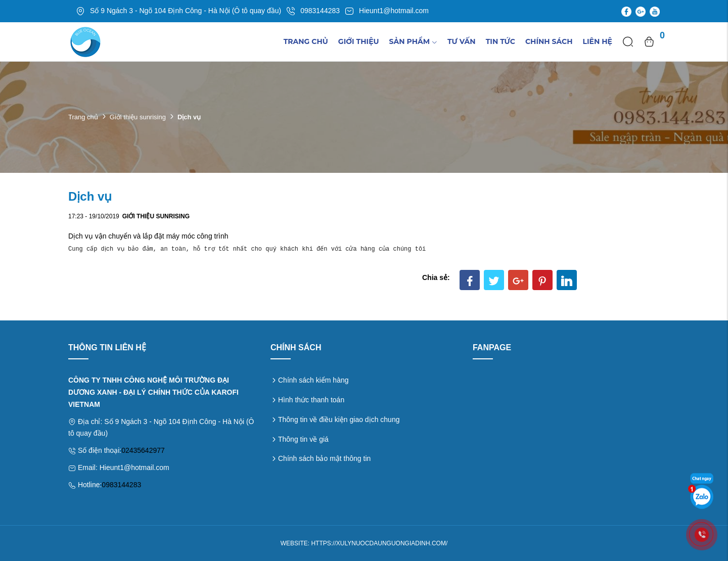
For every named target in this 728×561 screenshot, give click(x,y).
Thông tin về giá (303, 439)
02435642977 (143, 450)
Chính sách (549, 41)
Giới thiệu (359, 41)
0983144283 (121, 485)
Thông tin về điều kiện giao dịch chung (339, 419)
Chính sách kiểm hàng (313, 380)
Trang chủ (306, 41)
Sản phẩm (413, 41)
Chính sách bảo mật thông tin (324, 458)
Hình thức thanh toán (311, 400)
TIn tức (500, 41)
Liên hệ (598, 41)
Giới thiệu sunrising (138, 117)
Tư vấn (462, 41)
